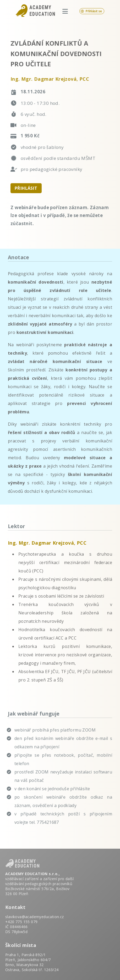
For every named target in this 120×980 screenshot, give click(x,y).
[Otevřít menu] (65, 11)
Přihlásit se (91, 11)
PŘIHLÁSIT (26, 188)
